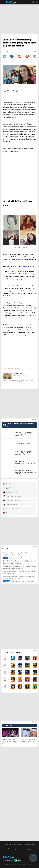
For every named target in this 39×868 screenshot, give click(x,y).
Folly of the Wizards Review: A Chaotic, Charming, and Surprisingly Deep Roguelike (20, 562)
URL (35, 56)
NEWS (4, 369)
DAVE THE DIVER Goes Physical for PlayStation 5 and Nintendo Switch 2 (19, 572)
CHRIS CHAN (17, 369)
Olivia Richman (18, 373)
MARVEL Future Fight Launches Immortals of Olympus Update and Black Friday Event (20, 567)
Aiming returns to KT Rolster (14, 558)
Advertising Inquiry (25, 849)
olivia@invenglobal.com (21, 376)
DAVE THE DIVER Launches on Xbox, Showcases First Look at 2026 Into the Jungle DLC (19, 577)
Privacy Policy (12, 849)
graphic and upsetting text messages (17, 266)
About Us (8, 844)
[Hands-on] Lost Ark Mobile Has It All (18, 581)
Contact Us (17, 844)
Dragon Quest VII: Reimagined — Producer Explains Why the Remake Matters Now (19, 554)
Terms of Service (29, 844)
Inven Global (11, 2)
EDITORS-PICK (10, 369)
